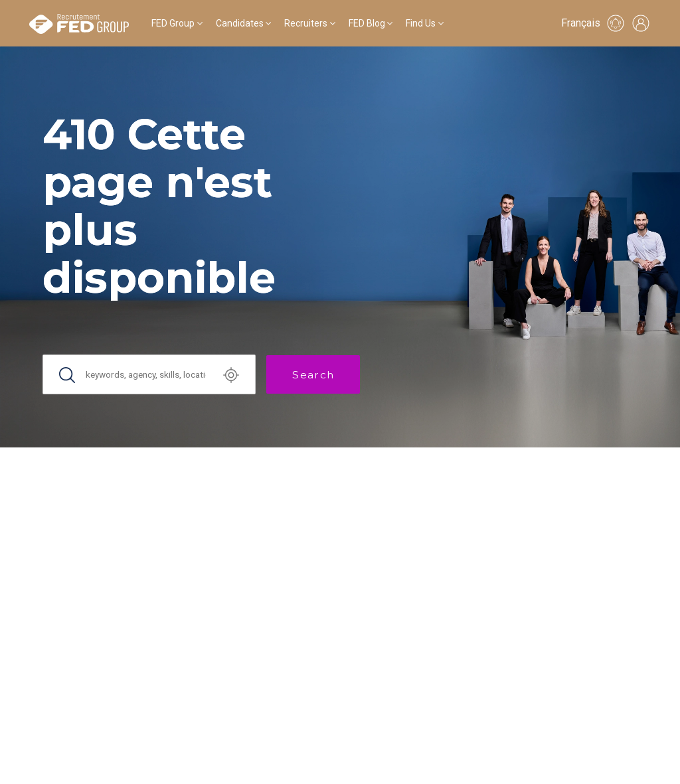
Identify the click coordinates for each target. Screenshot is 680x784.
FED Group (173, 23)
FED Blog (367, 23)
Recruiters (306, 23)
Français (581, 23)
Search (313, 375)
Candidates (240, 23)
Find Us (421, 23)
